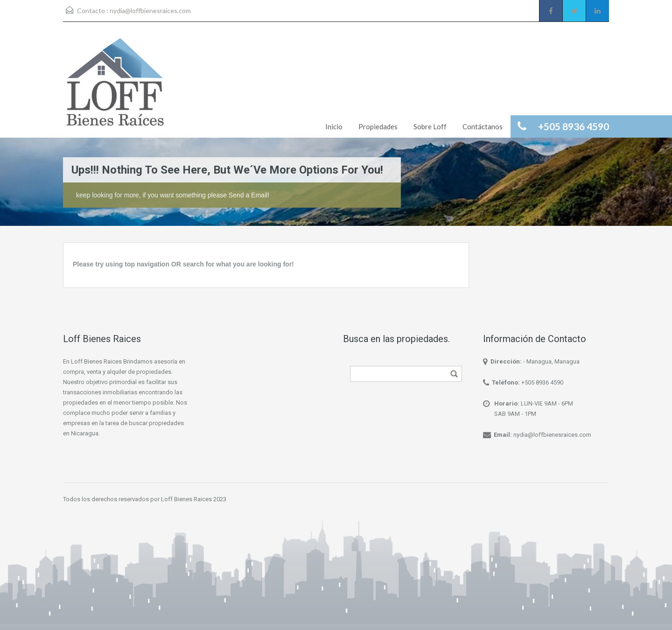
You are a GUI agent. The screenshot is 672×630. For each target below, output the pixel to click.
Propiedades (378, 126)
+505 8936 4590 (542, 382)
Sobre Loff (430, 126)
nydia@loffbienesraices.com (150, 10)
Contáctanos (483, 126)
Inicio (334, 126)
